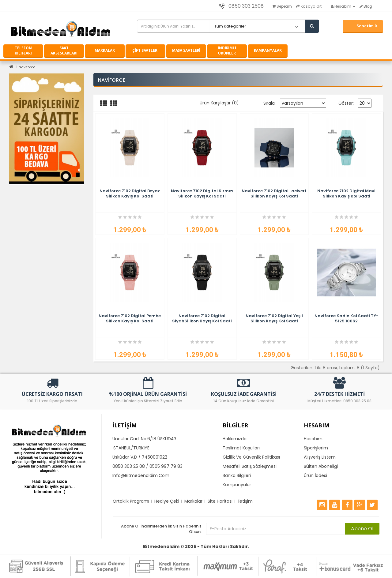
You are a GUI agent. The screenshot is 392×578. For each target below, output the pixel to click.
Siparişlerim (316, 448)
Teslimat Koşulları (241, 448)
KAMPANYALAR (268, 50)
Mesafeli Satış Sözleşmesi (250, 466)
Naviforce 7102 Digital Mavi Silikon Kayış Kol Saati (346, 193)
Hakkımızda (235, 439)
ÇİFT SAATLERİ (145, 50)
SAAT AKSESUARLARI (64, 51)
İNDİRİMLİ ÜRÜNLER (227, 51)
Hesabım (313, 439)
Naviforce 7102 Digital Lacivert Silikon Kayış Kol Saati (274, 193)
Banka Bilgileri (237, 475)
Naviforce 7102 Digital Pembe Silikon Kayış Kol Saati (130, 318)
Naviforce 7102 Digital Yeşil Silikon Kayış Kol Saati (274, 318)
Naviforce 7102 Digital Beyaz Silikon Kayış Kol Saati (130, 193)
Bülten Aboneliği (321, 466)
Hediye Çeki (167, 501)
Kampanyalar (237, 485)
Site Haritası (220, 501)
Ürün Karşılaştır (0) (219, 103)
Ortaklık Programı (131, 501)
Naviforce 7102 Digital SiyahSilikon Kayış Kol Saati (202, 318)
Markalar (193, 501)
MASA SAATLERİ (186, 50)
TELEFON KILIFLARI (23, 51)
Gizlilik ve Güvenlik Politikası (251, 457)
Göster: (346, 103)
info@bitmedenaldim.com (141, 475)
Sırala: (269, 103)
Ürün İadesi (315, 475)
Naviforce (27, 67)
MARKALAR (105, 50)
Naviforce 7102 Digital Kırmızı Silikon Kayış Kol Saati (202, 193)
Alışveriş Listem (320, 457)
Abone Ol (362, 529)
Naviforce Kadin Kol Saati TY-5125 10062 (347, 318)
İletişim (245, 501)
